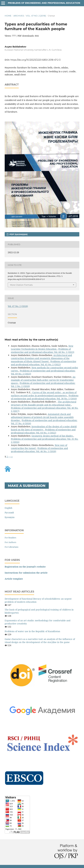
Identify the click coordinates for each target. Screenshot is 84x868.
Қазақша (10, 517)
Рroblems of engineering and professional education (44, 3)
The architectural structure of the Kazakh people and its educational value (44, 403)
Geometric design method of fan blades (52, 436)
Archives (19, 16)
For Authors (10, 542)
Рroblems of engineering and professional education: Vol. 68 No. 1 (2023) (43, 351)
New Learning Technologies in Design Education (42, 347)
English (8, 508)
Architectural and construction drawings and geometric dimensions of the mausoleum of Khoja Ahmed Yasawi (41, 358)
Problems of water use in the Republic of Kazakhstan (32, 631)
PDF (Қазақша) (18, 234)
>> (12, 457)
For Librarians (12, 547)
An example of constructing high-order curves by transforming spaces (43, 380)
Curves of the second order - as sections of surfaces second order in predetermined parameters (44, 394)
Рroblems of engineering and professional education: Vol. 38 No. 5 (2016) (45, 397)
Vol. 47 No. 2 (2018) (36, 16)
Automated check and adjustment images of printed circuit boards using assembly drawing (42, 417)
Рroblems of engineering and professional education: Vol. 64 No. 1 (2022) (43, 431)
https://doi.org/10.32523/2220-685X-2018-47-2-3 (35, 60)
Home (8, 16)
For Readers (10, 538)
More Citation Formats (21, 285)
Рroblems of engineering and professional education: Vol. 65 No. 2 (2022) (44, 363)
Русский (9, 513)
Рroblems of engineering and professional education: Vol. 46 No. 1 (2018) (39, 450)
